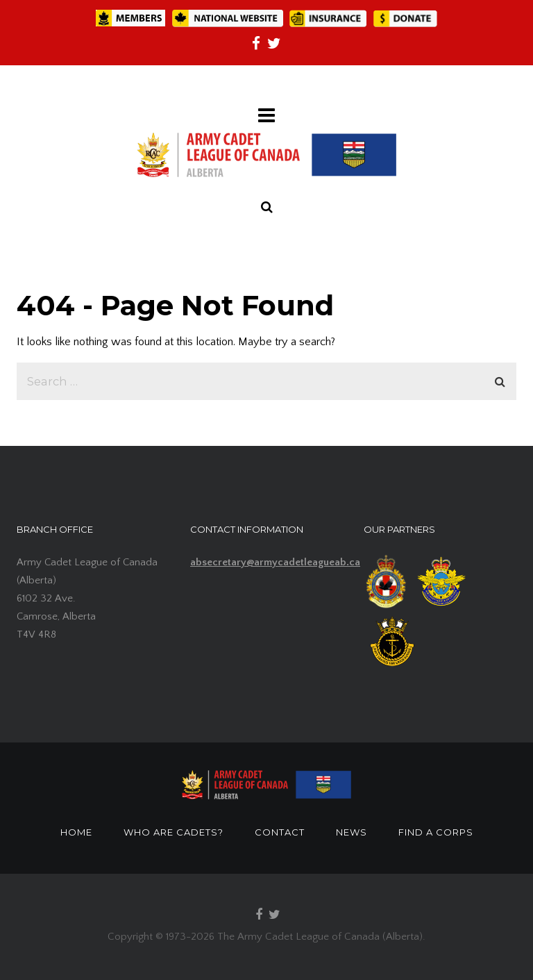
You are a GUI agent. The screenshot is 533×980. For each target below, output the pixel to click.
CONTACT (280, 832)
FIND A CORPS (436, 832)
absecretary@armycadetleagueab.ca (275, 562)
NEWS (352, 832)
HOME (76, 832)
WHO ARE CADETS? (174, 832)
